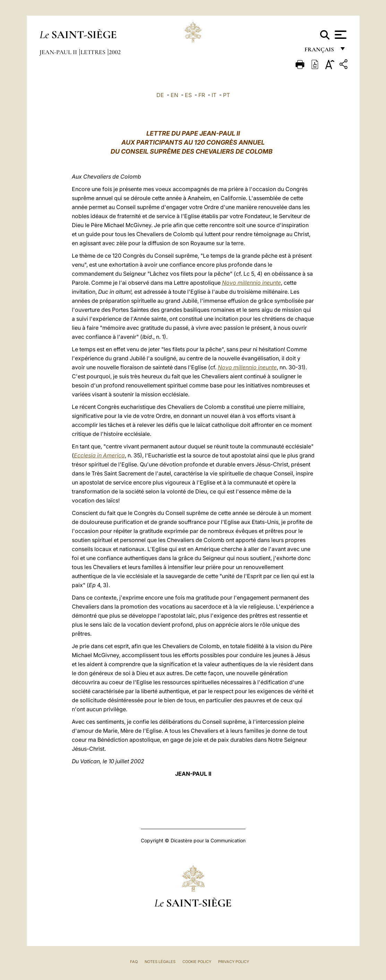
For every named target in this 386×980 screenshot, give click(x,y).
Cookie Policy (197, 962)
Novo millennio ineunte (251, 283)
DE (160, 95)
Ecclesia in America (99, 455)
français (320, 51)
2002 (115, 52)
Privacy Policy (234, 962)
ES (188, 95)
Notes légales (160, 962)
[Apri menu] (340, 35)
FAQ (134, 962)
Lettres (94, 52)
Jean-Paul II (59, 52)
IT (214, 95)
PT (226, 95)
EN (174, 95)
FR (202, 95)
